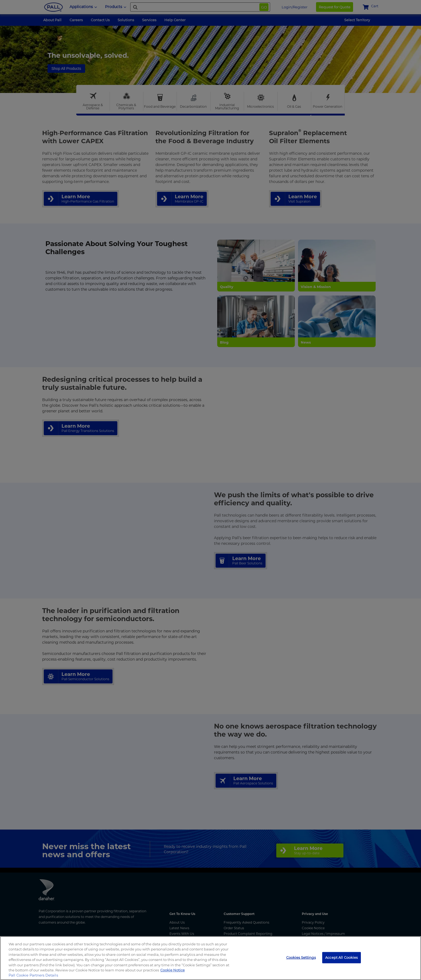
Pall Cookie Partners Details (33, 975)
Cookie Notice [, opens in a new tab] (173, 970)
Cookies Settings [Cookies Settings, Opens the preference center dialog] (301, 957)
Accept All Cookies (341, 957)
